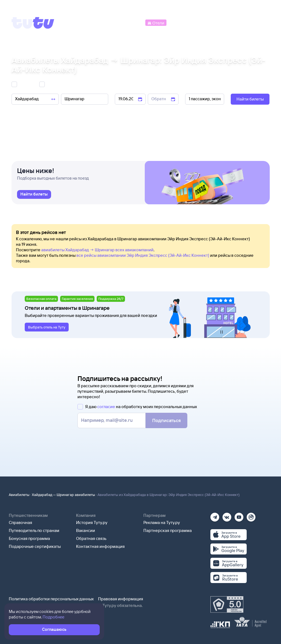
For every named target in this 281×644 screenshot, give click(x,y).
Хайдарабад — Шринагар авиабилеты (63, 495)
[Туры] (204, 22)
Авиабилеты (19, 495)
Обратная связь (91, 538)
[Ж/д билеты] (104, 22)
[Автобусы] (133, 22)
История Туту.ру (92, 522)
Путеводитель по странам (34, 530)
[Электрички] (181, 22)
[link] (34, 194)
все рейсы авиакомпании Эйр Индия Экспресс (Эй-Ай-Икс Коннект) (143, 255)
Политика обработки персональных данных (51, 599)
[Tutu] (33, 23)
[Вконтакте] (227, 515)
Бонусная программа (29, 538)
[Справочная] (258, 22)
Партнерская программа (168, 530)
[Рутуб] (251, 515)
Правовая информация (121, 599)
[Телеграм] (215, 515)
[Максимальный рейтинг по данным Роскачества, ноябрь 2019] (227, 604)
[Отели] (156, 22)
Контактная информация (100, 546)
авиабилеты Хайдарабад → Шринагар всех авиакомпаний (97, 250)
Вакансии (86, 530)
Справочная (20, 522)
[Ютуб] (239, 515)
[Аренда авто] (229, 22)
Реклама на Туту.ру (162, 522)
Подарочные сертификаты (35, 546)
